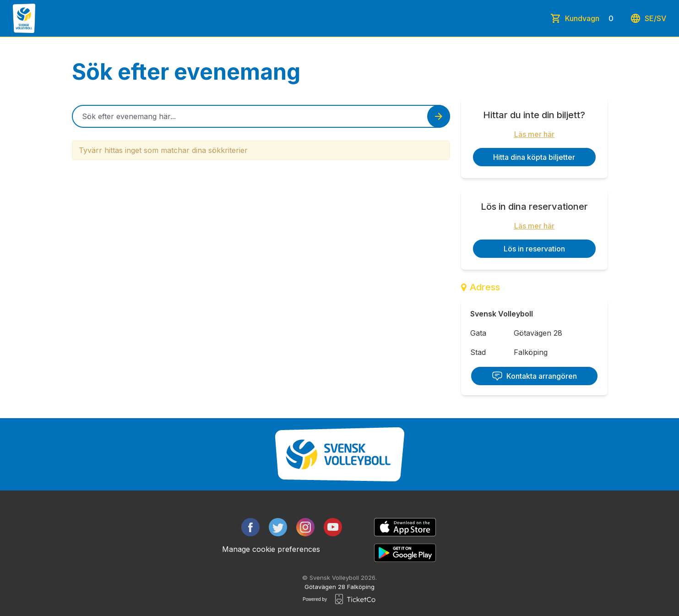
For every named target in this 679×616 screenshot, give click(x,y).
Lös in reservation (534, 249)
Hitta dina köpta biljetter (534, 157)
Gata (478, 333)
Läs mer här (534, 134)
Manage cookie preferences (271, 549)
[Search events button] (439, 116)
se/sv (648, 18)
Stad (478, 352)
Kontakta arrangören (534, 376)
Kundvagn (591, 18)
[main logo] (24, 18)
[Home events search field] (261, 116)
